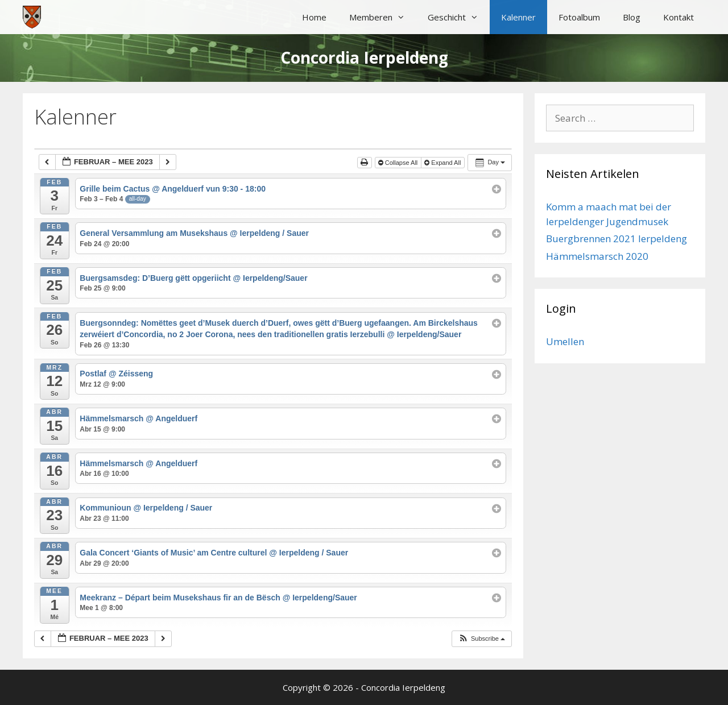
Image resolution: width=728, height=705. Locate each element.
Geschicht (459, 17)
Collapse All (399, 163)
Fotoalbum (579, 17)
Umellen (565, 341)
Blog (632, 17)
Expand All (443, 163)
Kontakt (679, 17)
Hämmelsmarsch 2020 (597, 256)
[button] (481, 639)
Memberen (383, 17)
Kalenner (518, 17)
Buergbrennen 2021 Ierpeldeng (617, 239)
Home (314, 17)
